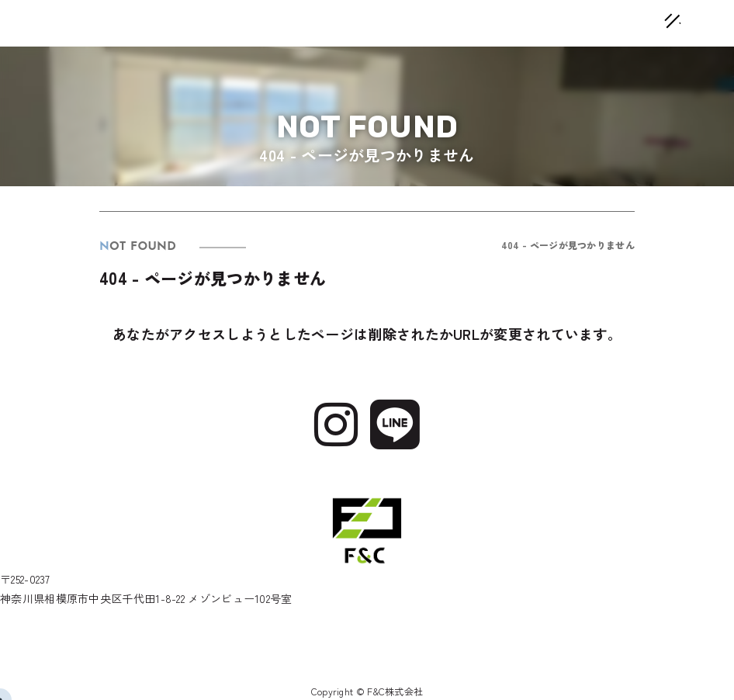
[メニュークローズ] (654, 23)
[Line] (395, 421)
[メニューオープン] (650, 19)
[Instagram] (336, 421)
